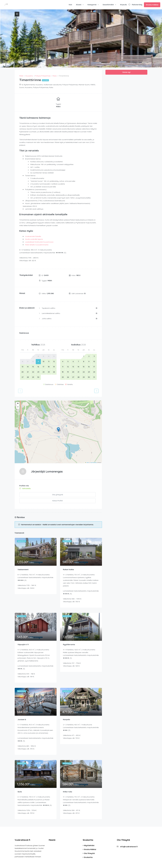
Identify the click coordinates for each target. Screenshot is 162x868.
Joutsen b (22, 713)
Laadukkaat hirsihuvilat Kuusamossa (39, 242)
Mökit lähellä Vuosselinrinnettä (37, 245)
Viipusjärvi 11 (23, 637)
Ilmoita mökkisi (152, 5)
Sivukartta (88, 851)
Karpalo (67, 713)
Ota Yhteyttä (89, 847)
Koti (70, 5)
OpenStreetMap (94, 463)
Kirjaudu (124, 5)
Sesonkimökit (108, 5)
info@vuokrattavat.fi (129, 840)
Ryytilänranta (69, 637)
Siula (20, 785)
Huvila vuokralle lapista (34, 239)
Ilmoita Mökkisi (90, 843)
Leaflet (87, 463)
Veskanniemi (23, 562)
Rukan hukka (69, 562)
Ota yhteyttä (38, 495)
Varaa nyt (126, 72)
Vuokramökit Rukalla (33, 236)
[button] (58, 429)
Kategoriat (92, 5)
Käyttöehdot (89, 839)
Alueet (79, 5)
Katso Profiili (78, 495)
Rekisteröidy (137, 5)
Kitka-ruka (68, 785)
